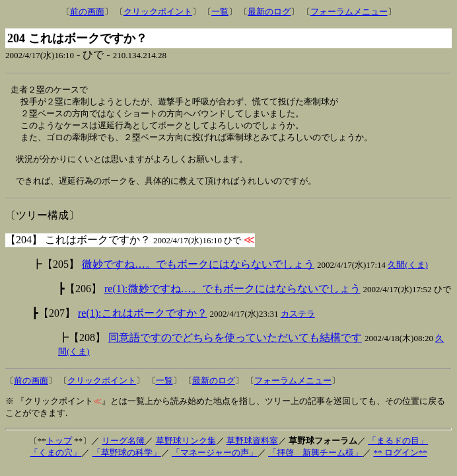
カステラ (298, 322)
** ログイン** (400, 461)
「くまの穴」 (55, 461)
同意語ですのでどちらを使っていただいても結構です (235, 346)
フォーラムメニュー (349, 12)
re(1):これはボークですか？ (143, 322)
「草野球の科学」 (127, 461)
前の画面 (87, 12)
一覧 (220, 12)
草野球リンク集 (186, 449)
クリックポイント (158, 12)
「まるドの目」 (398, 449)
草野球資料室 (252, 449)
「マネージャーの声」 (215, 461)
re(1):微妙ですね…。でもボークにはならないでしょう (232, 297)
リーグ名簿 (123, 449)
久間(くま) (408, 273)
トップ (59, 449)
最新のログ (269, 12)
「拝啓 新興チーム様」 (315, 461)
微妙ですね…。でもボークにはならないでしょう (198, 273)
